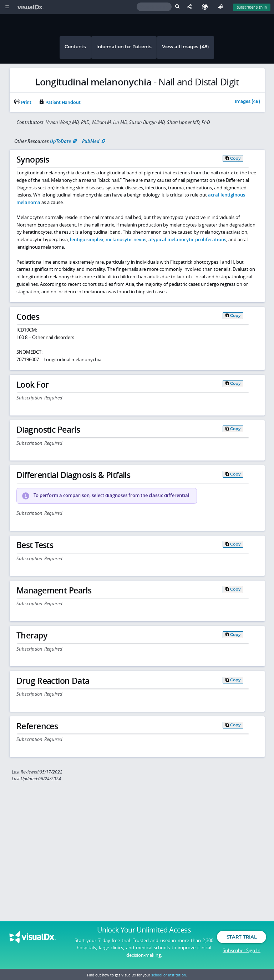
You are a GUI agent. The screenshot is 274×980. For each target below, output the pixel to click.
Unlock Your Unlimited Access (144, 933)
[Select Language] (207, 7)
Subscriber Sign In (242, 953)
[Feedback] (222, 7)
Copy (235, 158)
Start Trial (242, 940)
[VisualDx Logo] (31, 7)
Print (23, 103)
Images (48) (247, 102)
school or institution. (169, 975)
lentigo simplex (87, 239)
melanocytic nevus (126, 239)
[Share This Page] (191, 7)
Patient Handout (60, 103)
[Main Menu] (7, 7)
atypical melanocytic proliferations (187, 239)
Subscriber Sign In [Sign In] (252, 7)
